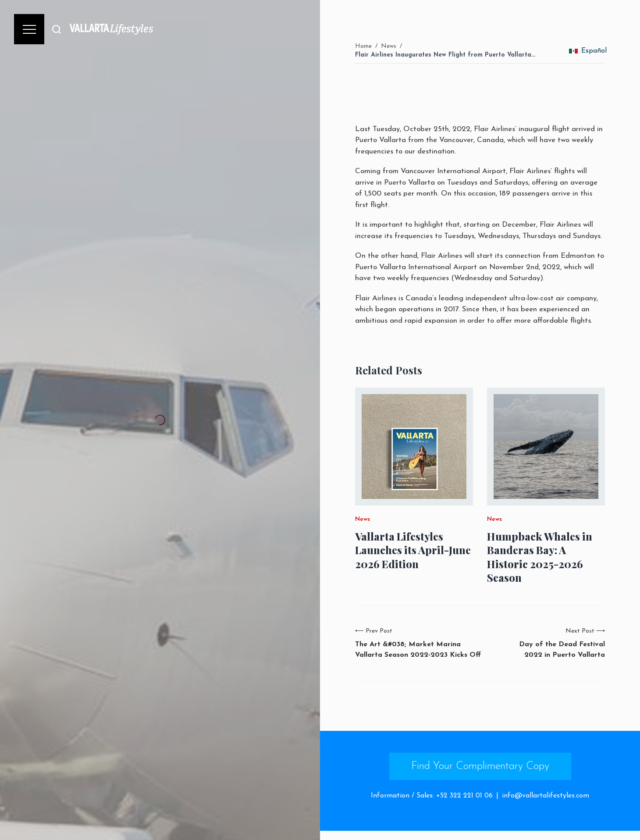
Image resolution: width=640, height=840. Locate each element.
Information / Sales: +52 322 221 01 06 (432, 796)
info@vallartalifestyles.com (546, 796)
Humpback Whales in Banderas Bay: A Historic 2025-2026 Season (540, 557)
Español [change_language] (588, 51)
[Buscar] (57, 29)
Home (363, 46)
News (389, 46)
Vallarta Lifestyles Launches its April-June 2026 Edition (413, 550)
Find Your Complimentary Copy (480, 766)
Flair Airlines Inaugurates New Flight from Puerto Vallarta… (445, 55)
